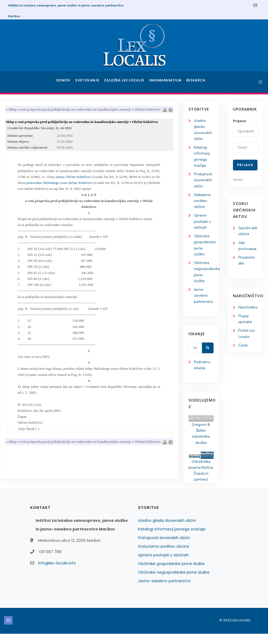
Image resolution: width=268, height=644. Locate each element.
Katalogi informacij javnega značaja (172, 539)
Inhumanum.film (166, 82)
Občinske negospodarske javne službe (174, 583)
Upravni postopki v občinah (24, 226)
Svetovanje (89, 82)
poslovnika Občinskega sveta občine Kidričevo (105, 192)
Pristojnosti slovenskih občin (25, 183)
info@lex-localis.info (57, 573)
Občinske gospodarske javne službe (171, 574)
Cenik (243, 348)
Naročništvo (248, 309)
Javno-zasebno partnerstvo (25, 302)
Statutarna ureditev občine (24, 204)
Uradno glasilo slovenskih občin (167, 531)
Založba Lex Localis (126, 82)
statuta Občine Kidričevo (118, 185)
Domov (64, 82)
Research (196, 82)
